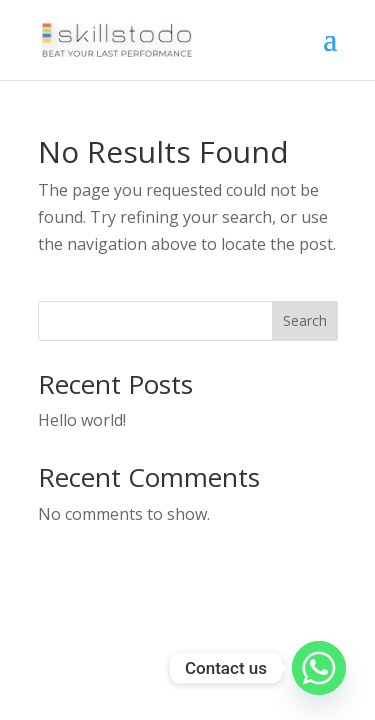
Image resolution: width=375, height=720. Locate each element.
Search (305, 320)
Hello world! (82, 420)
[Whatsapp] (319, 668)
